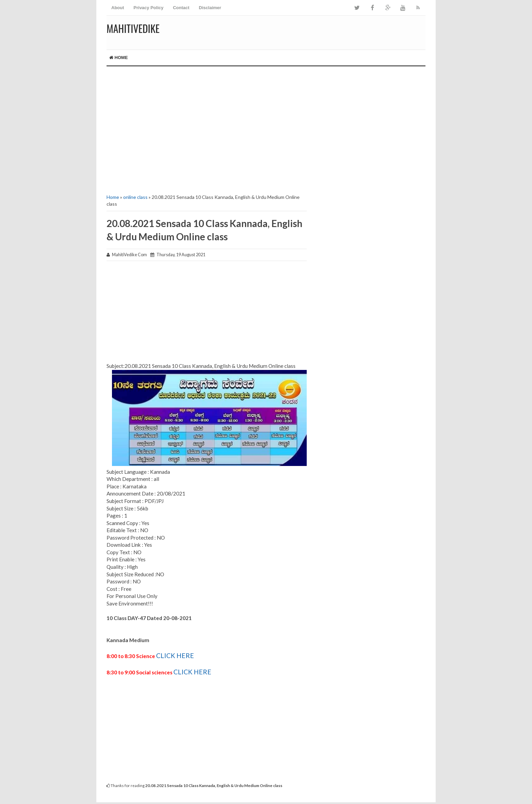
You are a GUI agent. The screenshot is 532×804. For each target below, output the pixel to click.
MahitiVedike (133, 28)
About (118, 8)
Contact (181, 8)
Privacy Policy (149, 8)
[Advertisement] (266, 124)
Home (119, 58)
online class (135, 197)
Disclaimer (210, 8)
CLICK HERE (175, 656)
